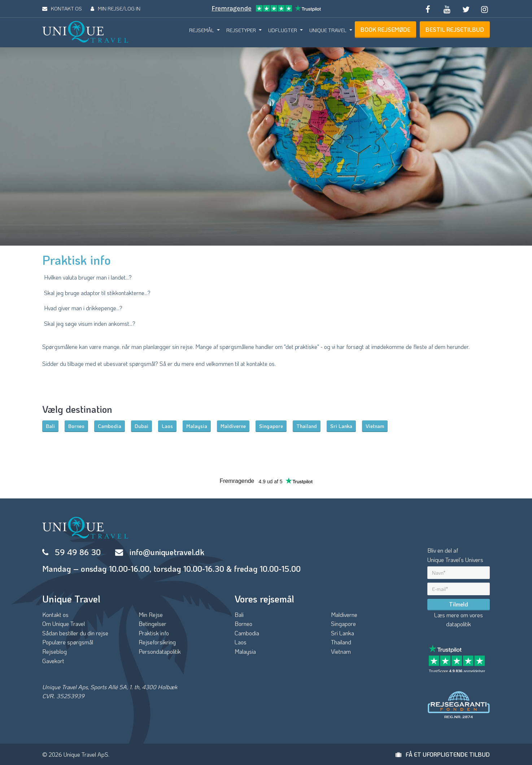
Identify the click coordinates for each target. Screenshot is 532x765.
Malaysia (197, 426)
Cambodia (110, 426)
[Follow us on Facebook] (428, 9)
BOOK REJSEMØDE (385, 29)
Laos (167, 426)
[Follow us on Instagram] (485, 9)
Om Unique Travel (64, 624)
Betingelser (152, 624)
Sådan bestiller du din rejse (75, 633)
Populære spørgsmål (68, 642)
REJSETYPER (241, 30)
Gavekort (53, 661)
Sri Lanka (341, 426)
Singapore (271, 426)
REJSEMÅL (202, 30)
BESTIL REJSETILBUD (455, 29)
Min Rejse (151, 615)
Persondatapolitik (160, 651)
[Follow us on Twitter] (466, 9)
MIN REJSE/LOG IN (115, 8)
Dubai (141, 426)
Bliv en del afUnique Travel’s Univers (455, 555)
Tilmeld (459, 604)
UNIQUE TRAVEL (328, 30)
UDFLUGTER (283, 30)
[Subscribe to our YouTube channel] (447, 9)
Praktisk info (154, 633)
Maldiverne (233, 426)
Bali (50, 426)
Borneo (76, 426)
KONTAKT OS (62, 8)
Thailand (307, 426)
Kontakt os (55, 615)
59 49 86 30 (78, 552)
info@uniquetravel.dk (167, 552)
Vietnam (375, 426)
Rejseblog (54, 651)
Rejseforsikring (157, 642)
